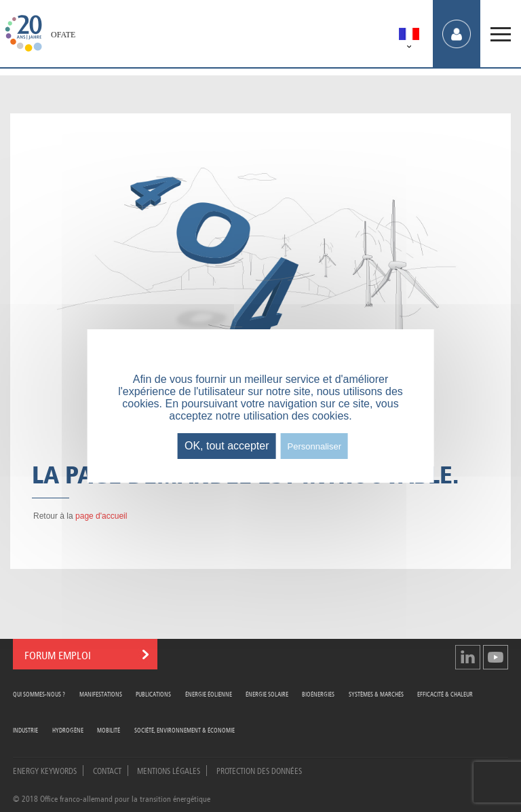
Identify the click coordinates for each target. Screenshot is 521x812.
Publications (153, 694)
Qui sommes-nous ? (39, 694)
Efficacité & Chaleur (445, 694)
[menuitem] (409, 36)
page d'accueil (101, 516)
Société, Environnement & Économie (185, 730)
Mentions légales (169, 770)
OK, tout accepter (227, 446)
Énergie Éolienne (209, 694)
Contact (107, 770)
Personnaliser (315, 446)
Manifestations (101, 694)
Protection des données (259, 770)
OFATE (63, 35)
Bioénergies (318, 694)
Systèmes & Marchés (376, 694)
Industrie (25, 730)
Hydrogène (68, 730)
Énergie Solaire (267, 694)
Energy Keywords (45, 770)
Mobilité (109, 730)
